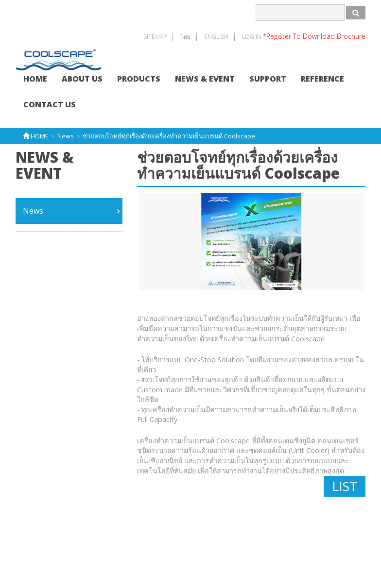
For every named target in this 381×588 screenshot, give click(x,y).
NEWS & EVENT (205, 79)
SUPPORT (268, 79)
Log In (304, 37)
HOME (35, 79)
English (216, 37)
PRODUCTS (139, 79)
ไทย (185, 37)
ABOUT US (82, 79)
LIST (345, 486)
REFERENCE (322, 79)
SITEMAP (155, 37)
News (33, 211)
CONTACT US (50, 104)
